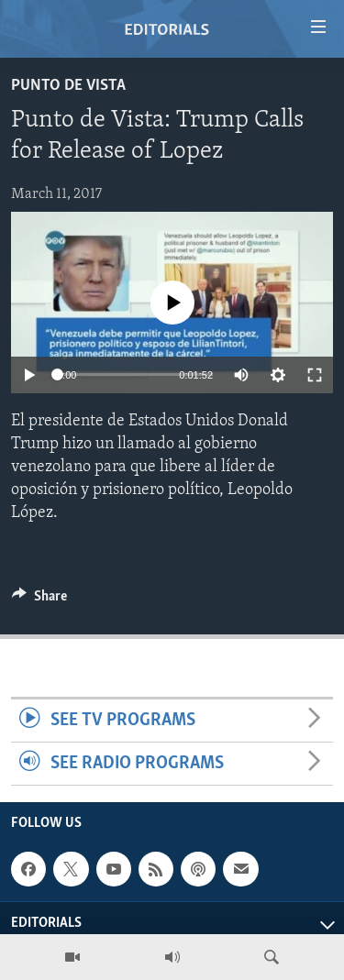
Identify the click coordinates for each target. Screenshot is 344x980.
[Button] (39, 600)
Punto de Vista (68, 86)
